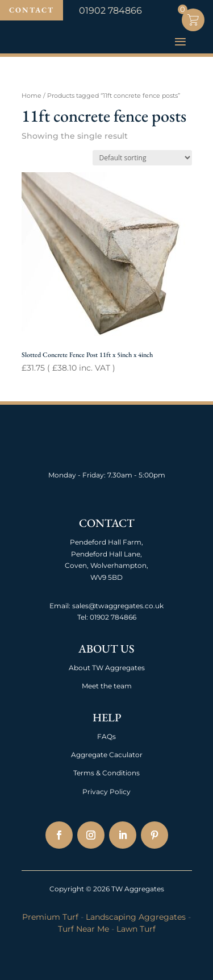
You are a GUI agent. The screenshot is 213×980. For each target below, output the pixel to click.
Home (32, 95)
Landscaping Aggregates (136, 917)
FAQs (106, 736)
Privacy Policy (106, 792)
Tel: (83, 617)
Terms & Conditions (106, 773)
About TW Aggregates (107, 668)
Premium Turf (50, 917)
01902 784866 (112, 617)
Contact (32, 10)
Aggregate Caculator (107, 755)
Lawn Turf (136, 929)
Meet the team (107, 686)
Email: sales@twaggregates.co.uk (106, 606)
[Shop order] (142, 158)
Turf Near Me (83, 929)
